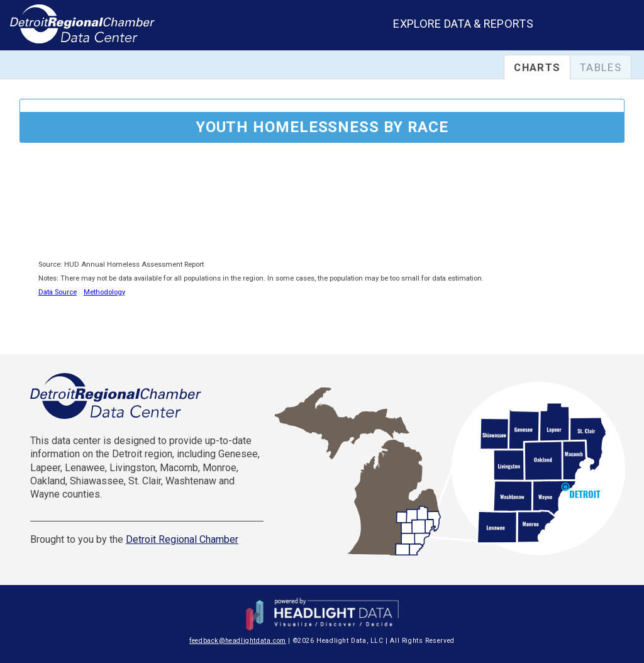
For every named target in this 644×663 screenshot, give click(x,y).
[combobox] (599, 27)
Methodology (104, 292)
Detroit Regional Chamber (182, 539)
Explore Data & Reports (463, 24)
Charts (537, 67)
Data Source (58, 292)
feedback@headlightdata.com (238, 641)
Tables (601, 67)
